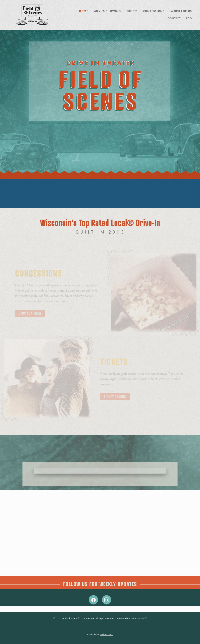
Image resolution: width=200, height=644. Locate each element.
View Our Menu (32, 313)
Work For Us (181, 11)
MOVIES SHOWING (107, 11)
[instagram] (107, 600)
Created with (100, 635)
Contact (174, 19)
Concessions (154, 11)
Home (84, 11)
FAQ (189, 19)
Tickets (132, 11)
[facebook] (93, 600)
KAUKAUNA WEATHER (100, 194)
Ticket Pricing (113, 397)
